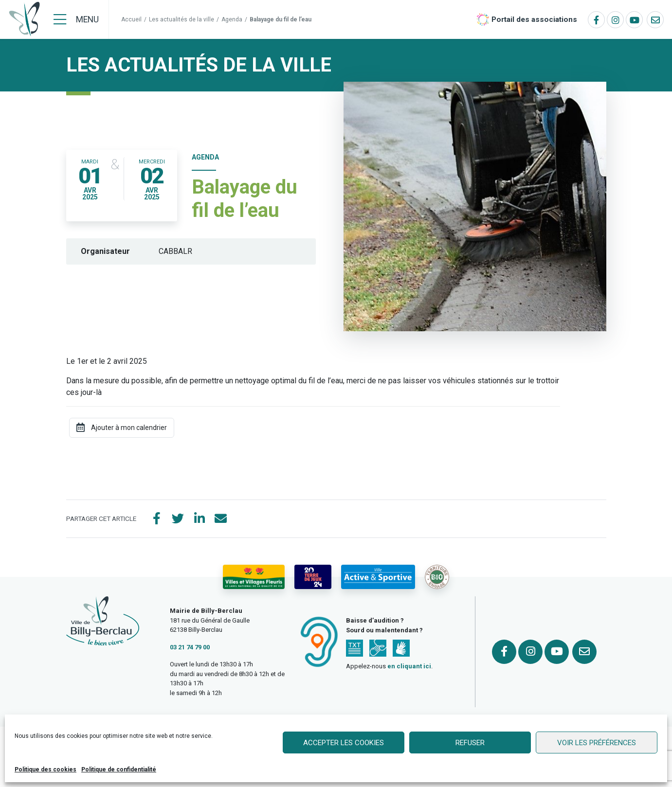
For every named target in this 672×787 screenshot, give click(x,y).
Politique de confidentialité (119, 769)
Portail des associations (534, 19)
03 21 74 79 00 (190, 647)
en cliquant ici (409, 666)
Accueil (131, 19)
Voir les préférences (597, 743)
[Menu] (76, 19)
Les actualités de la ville (182, 19)
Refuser (470, 743)
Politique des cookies (45, 769)
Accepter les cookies (344, 743)
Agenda (232, 19)
